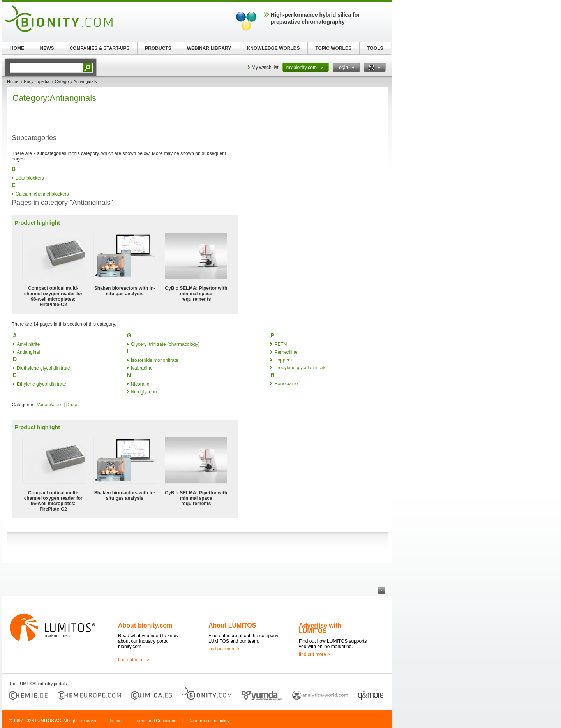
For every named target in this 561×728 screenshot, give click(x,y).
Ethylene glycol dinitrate (41, 384)
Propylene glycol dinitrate (300, 368)
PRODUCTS (158, 48)
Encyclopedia (36, 81)
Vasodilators (50, 405)
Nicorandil (141, 384)
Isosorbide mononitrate (155, 360)
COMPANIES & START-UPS (99, 48)
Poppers (283, 360)
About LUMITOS (232, 625)
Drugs (72, 405)
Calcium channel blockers (42, 194)
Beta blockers (30, 178)
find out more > (134, 660)
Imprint (116, 721)
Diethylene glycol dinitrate (43, 368)
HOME (17, 48)
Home (13, 81)
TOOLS (375, 48)
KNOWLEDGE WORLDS (273, 48)
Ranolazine (286, 384)
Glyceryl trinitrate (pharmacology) (165, 344)
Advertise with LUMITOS (320, 628)
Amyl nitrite (28, 344)
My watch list (265, 67)
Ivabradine (142, 368)
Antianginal (28, 352)
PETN (280, 344)
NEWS (47, 48)
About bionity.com (145, 625)
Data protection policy (209, 721)
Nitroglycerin (144, 392)
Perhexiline (286, 352)
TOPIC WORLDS (333, 48)
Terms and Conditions (155, 721)
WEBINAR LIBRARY (209, 48)
